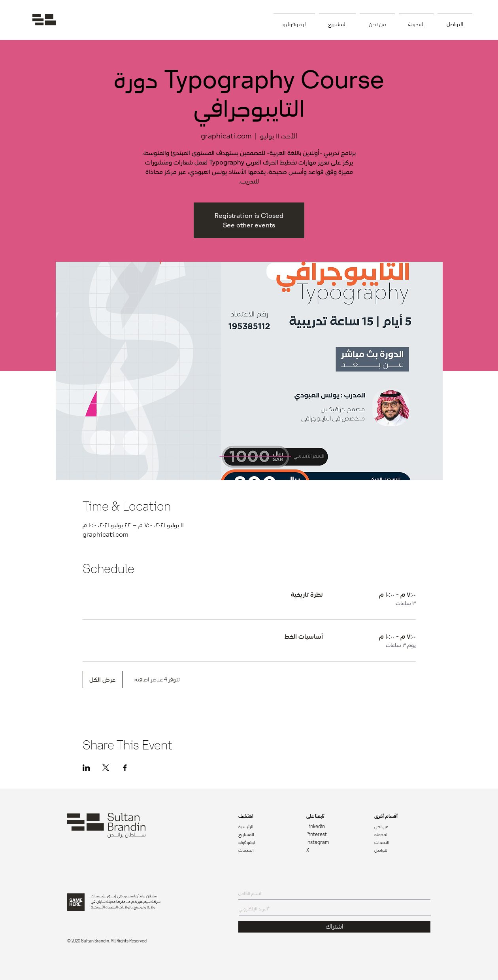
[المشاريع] (266, 835)
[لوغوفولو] (266, 843)
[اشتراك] (334, 927)
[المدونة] (403, 835)
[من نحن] (402, 827)
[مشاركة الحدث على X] (106, 768)
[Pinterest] (334, 835)
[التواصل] (402, 851)
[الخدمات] (266, 851)
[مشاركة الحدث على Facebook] (125, 768)
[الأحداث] (402, 843)
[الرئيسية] (266, 827)
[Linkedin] (334, 827)
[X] (334, 851)
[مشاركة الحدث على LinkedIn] (86, 768)
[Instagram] (334, 843)
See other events (249, 225)
